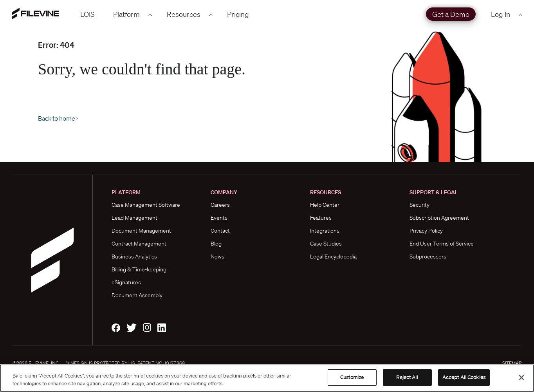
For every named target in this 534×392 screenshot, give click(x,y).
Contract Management (139, 244)
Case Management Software (146, 205)
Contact (220, 231)
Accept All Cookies (464, 377)
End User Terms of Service (442, 244)
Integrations (325, 231)
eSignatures (126, 282)
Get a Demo (451, 14)
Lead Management (134, 218)
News (217, 257)
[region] (267, 378)
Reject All (407, 377)
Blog (216, 244)
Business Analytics (134, 257)
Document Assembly (137, 295)
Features (321, 218)
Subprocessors (428, 257)
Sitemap (512, 363)
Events (219, 218)
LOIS (87, 14)
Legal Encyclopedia (333, 257)
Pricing (238, 14)
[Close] (521, 378)
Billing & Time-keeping (139, 269)
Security (419, 205)
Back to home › (58, 118)
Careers (220, 205)
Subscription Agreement (439, 218)
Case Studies (326, 244)
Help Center (325, 205)
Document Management (141, 231)
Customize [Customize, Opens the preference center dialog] (352, 377)
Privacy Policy (426, 231)
